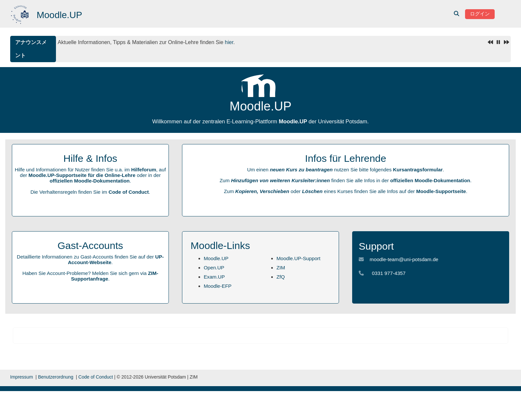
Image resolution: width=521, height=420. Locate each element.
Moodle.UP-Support (298, 258)
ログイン (480, 14)
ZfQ (281, 277)
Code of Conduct (129, 192)
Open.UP (214, 268)
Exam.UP (214, 277)
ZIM (281, 268)
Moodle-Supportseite (441, 191)
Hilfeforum (143, 170)
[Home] (21, 13)
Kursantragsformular (418, 170)
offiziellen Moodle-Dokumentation (90, 181)
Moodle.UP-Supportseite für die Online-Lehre (82, 175)
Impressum (22, 377)
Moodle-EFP (218, 286)
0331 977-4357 (389, 273)
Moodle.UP (216, 258)
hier (229, 42)
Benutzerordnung (55, 377)
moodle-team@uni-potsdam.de (404, 259)
